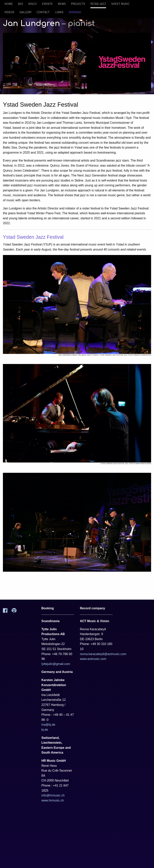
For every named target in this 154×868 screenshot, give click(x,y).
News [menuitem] (62, 4)
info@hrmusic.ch (53, 795)
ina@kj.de (48, 725)
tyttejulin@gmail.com (56, 664)
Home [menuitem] (9, 4)
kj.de (45, 730)
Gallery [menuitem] (26, 12)
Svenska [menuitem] (75, 12)
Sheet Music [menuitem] (120, 4)
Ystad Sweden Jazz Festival (33, 237)
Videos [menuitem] (9, 12)
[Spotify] (16, 612)
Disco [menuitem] (32, 4)
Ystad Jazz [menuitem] (98, 4)
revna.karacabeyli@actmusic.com (103, 654)
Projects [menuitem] (78, 4)
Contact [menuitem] (43, 12)
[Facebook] (7, 612)
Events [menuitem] (47, 4)
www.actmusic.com (93, 659)
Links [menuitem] (59, 12)
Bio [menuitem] (21, 4)
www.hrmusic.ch (53, 800)
